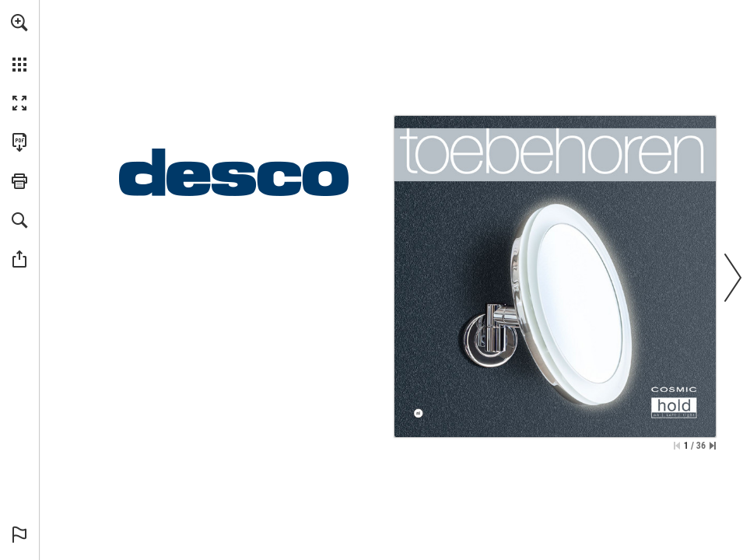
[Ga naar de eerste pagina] (677, 446)
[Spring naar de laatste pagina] (713, 446)
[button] (19, 23)
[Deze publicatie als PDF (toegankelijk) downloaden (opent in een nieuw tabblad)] (19, 142)
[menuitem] (19, 43)
